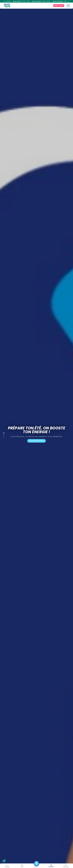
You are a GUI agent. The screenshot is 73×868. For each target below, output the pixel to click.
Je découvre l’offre (36, 441)
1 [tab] (3, 433)
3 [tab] (3, 436)
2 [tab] (3, 434)
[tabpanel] (36, 434)
